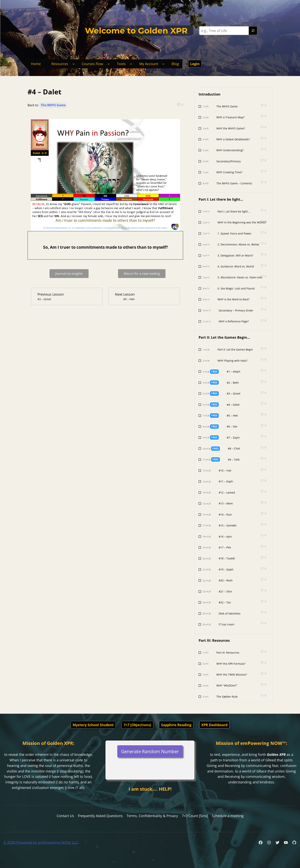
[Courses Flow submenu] (109, 64)
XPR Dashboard (214, 725)
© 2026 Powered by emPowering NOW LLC (41, 843)
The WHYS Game (53, 105)
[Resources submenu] (74, 64)
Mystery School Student (93, 725)
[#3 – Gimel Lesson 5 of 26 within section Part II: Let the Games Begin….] (223, 394)
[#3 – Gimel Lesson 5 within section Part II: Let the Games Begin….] (66, 297)
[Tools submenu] (131, 64)
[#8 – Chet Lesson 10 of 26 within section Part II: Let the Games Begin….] (223, 448)
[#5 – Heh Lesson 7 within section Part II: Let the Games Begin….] (143, 297)
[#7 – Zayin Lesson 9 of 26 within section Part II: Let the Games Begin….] (223, 438)
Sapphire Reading (176, 725)
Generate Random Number (150, 751)
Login (195, 64)
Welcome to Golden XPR (136, 31)
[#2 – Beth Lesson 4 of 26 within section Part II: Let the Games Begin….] (223, 383)
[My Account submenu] (163, 64)
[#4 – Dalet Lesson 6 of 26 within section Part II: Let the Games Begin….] (223, 405)
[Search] (253, 31)
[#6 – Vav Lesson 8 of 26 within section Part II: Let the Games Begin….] (223, 426)
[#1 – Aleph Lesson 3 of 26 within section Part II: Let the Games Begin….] (223, 371)
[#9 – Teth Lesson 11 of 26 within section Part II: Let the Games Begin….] (223, 460)
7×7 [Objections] (137, 725)
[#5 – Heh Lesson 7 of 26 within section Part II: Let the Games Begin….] (223, 416)
